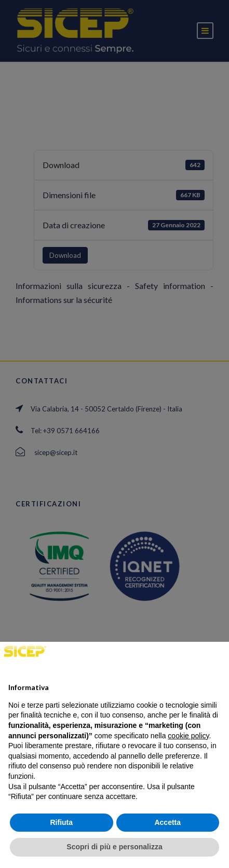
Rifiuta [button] (61, 822)
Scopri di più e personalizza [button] (114, 847)
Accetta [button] (167, 822)
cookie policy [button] (188, 736)
